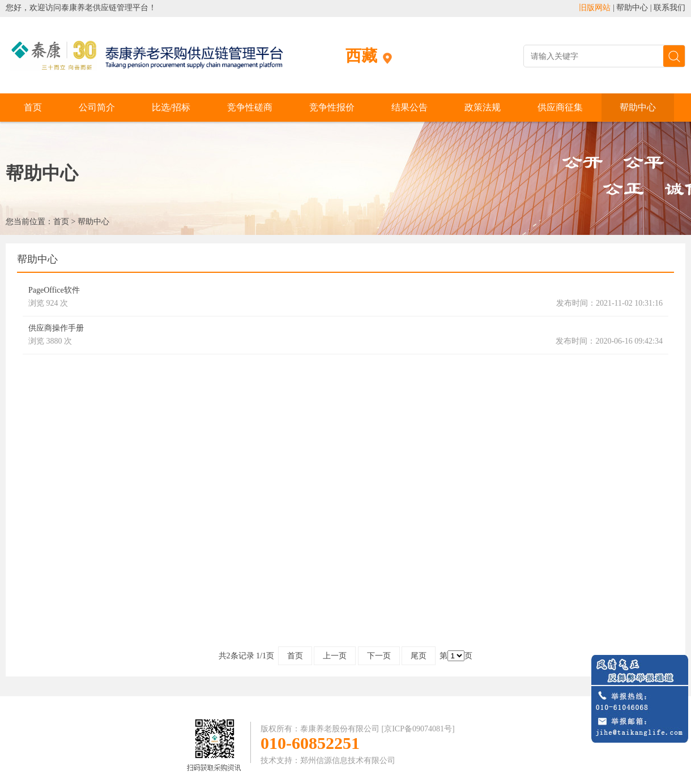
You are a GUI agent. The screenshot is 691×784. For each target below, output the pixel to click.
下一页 (379, 656)
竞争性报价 (332, 107)
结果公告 (410, 107)
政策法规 (483, 107)
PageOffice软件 (54, 290)
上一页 (335, 656)
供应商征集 (560, 107)
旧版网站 (595, 8)
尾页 (419, 656)
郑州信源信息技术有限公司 (348, 761)
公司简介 (97, 107)
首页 (33, 107)
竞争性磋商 (250, 107)
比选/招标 (171, 107)
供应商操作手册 (56, 328)
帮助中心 (632, 8)
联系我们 (669, 8)
